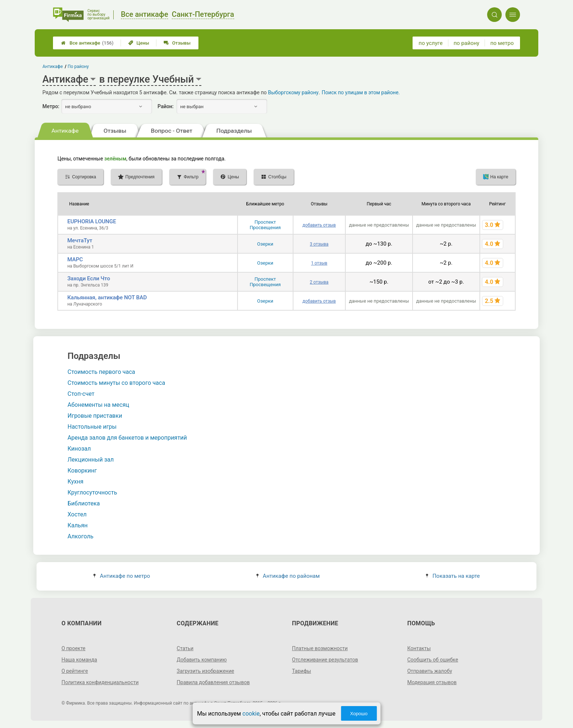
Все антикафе (87, 43)
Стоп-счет (81, 394)
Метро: (51, 106)
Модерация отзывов (432, 682)
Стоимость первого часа (101, 372)
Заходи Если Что (89, 278)
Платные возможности (320, 648)
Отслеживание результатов (325, 660)
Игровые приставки (95, 416)
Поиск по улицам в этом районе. (361, 92)
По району (78, 67)
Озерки (265, 244)
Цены (139, 43)
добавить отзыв (319, 225)
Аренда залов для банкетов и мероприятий (127, 438)
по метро (502, 43)
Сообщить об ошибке (432, 660)
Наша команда (79, 660)
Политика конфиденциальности (100, 682)
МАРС (75, 259)
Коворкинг (82, 471)
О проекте (73, 648)
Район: (166, 106)
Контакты (419, 648)
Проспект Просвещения (265, 225)
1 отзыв (319, 263)
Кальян (78, 525)
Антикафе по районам (288, 576)
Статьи (185, 648)
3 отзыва (319, 244)
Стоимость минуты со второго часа (116, 383)
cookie (251, 714)
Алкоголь (81, 536)
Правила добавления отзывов (213, 682)
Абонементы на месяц (98, 405)
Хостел (77, 514)
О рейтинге (75, 671)
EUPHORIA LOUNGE (92, 221)
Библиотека (84, 503)
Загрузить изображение (206, 671)
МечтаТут (80, 240)
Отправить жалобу (430, 671)
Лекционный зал (91, 460)
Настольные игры (92, 427)
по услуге (431, 43)
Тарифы (301, 671)
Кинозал (79, 449)
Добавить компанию (202, 660)
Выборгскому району (293, 92)
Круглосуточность (92, 492)
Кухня (75, 481)
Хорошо (359, 714)
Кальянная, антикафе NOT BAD (107, 297)
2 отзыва (319, 282)
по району (466, 43)
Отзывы (177, 43)
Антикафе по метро (122, 576)
